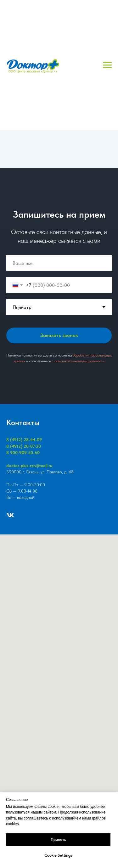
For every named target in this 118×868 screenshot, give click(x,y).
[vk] (11, 515)
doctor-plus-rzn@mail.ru (29, 465)
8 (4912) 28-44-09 (24, 440)
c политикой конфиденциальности (78, 361)
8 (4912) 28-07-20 (24, 446)
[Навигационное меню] (107, 65)
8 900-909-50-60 (23, 453)
